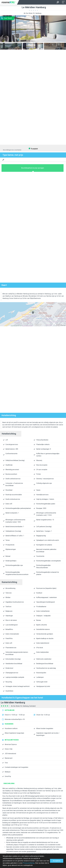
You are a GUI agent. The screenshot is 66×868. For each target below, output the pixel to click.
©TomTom (63, 325)
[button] (34, 866)
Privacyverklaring (29, 863)
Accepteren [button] (57, 861)
